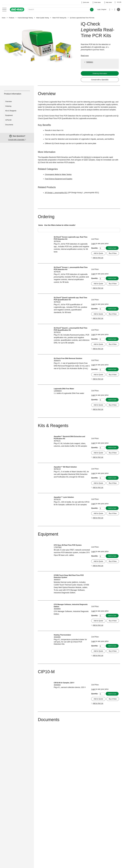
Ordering (8, 106)
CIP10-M (8, 120)
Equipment (9, 116)
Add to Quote (99, 257)
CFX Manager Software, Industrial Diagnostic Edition (68, 661)
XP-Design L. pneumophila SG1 (57, 193)
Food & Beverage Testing (25, 18)
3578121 (88, 158)
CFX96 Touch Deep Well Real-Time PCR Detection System (70, 632)
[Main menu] (4, 9)
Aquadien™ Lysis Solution (65, 541)
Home (4, 18)
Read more (85, 56)
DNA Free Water (65, 416)
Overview (9, 102)
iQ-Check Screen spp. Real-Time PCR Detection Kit (70, 238)
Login (94, 244)
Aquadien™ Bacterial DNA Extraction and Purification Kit (71, 471)
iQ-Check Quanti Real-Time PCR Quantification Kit (70, 346)
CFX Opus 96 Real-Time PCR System (69, 595)
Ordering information (100, 73)
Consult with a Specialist (100, 80)
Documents (9, 125)
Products (12, 18)
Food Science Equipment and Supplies (60, 179)
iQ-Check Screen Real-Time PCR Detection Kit (70, 274)
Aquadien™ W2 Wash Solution (66, 506)
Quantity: (95, 248)
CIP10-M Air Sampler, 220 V (65, 749)
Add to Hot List (113, 263)
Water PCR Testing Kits (59, 18)
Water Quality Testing (43, 18)
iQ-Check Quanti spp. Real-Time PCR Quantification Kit (70, 310)
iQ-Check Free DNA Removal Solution (69, 381)
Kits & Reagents (11, 111)
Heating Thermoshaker (63, 696)
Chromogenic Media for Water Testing (59, 175)
